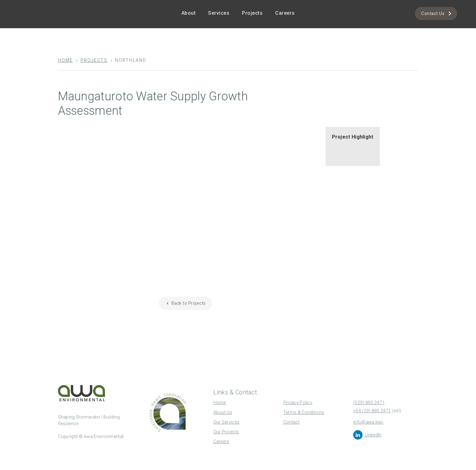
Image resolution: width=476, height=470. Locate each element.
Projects (252, 13)
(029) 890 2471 (369, 403)
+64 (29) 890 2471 (372, 411)
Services (219, 13)
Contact (291, 422)
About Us (223, 412)
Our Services (227, 422)
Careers (285, 13)
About (189, 13)
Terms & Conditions (304, 412)
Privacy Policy (298, 403)
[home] (38, 5)
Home (65, 60)
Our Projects (226, 432)
